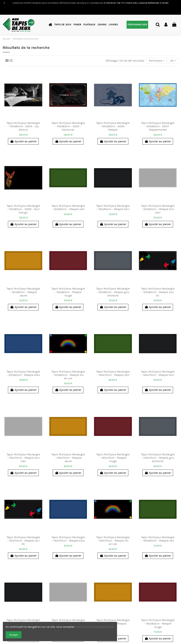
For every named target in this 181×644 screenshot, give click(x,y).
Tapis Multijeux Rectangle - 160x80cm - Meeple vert (158, 539)
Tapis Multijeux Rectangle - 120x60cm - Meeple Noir (113, 207)
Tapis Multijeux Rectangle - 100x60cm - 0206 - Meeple (113, 126)
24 (173, 61)
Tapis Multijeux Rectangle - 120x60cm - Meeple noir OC (158, 292)
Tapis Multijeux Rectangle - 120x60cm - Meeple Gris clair (158, 209)
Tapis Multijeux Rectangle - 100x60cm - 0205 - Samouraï (68, 126)
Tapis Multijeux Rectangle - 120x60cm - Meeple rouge (68, 292)
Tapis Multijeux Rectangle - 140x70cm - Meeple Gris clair (23, 458)
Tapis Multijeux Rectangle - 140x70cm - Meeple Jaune (68, 458)
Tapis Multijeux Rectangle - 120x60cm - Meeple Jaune (23, 292)
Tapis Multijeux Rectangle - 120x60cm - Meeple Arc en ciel (68, 375)
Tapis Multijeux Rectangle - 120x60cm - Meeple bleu (23, 373)
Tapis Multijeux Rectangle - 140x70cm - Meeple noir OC (23, 541)
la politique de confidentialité (95, 627)
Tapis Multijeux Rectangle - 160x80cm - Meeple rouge (158, 623)
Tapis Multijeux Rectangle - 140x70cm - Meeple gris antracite (158, 458)
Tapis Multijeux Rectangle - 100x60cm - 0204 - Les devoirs (23, 126)
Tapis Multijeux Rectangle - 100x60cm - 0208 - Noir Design (23, 209)
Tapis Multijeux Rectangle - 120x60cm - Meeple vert (68, 207)
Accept (14, 635)
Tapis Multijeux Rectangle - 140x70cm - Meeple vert (113, 373)
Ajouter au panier (23, 141)
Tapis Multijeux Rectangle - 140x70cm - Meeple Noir (158, 373)
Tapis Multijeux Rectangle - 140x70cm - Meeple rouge (113, 458)
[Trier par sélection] (157, 61)
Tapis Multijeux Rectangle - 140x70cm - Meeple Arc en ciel (113, 541)
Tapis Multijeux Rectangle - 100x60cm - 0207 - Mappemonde (158, 126)
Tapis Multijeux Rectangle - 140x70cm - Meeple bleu (68, 539)
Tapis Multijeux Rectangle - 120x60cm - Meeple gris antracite (113, 292)
